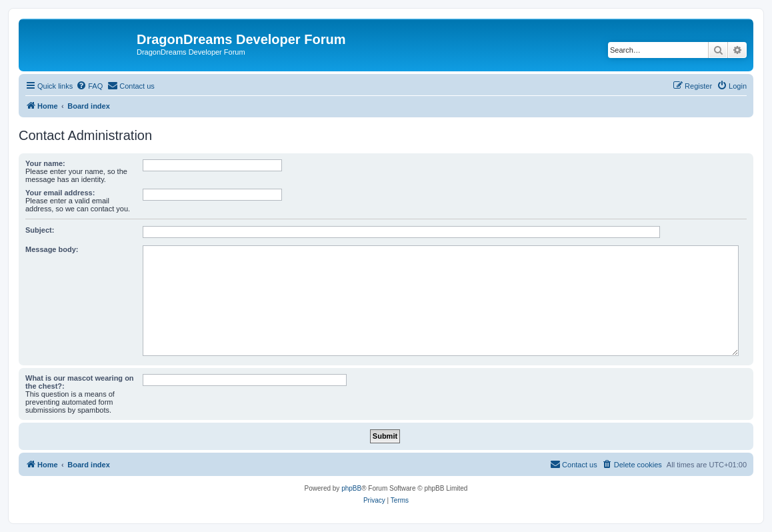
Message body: (52, 249)
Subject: (40, 230)
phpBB (351, 488)
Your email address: (60, 193)
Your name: (45, 163)
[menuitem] (89, 86)
